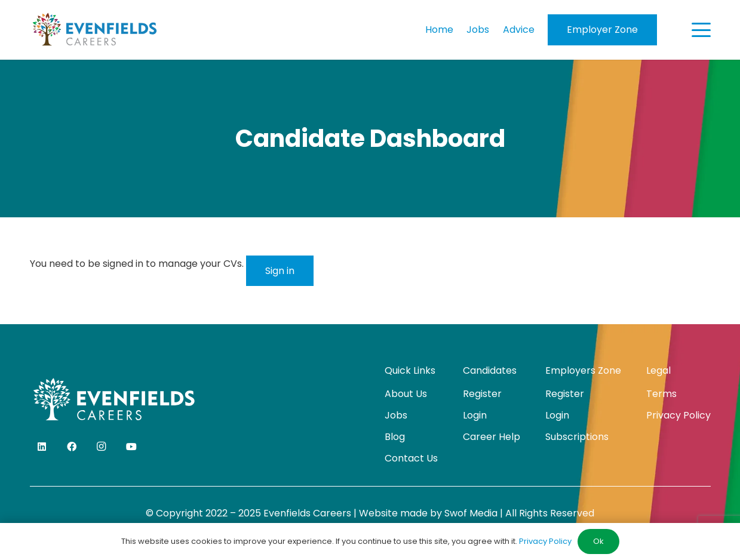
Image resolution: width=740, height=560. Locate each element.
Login (475, 415)
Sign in (280, 271)
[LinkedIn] (42, 447)
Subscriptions (577, 437)
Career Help (492, 437)
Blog (395, 437)
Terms (661, 394)
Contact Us (411, 458)
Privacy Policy (678, 415)
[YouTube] (131, 447)
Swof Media (471, 513)
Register (482, 394)
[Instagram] (102, 447)
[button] (701, 30)
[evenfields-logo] (95, 30)
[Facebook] (72, 447)
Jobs (396, 415)
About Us (406, 394)
